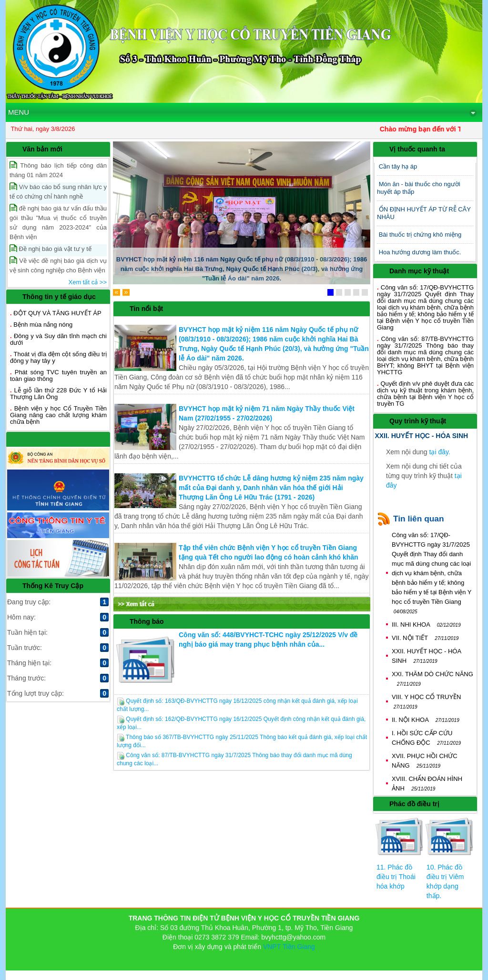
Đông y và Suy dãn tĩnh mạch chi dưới (58, 339)
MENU (242, 112)
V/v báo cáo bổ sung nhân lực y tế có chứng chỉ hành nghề (58, 191)
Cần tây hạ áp (398, 166)
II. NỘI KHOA (426, 720)
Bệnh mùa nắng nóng (43, 325)
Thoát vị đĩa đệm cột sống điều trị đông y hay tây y (58, 357)
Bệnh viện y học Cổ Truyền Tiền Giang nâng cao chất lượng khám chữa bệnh (58, 415)
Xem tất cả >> (88, 282)
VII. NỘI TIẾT (425, 638)
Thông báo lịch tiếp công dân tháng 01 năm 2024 (58, 170)
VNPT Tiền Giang (289, 947)
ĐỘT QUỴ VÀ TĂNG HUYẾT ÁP (57, 313)
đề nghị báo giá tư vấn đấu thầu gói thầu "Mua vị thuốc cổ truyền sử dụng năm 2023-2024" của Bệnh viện (58, 222)
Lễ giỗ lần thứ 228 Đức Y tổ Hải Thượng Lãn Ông (58, 394)
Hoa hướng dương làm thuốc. (420, 252)
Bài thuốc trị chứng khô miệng (420, 235)
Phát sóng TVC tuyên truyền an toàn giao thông (58, 375)
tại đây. (440, 452)
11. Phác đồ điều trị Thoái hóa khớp (396, 877)
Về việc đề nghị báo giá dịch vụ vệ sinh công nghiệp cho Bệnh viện (58, 265)
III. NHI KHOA (426, 625)
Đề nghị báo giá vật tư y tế (51, 248)
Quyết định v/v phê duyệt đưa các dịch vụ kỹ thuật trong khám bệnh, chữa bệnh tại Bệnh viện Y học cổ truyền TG (425, 394)
